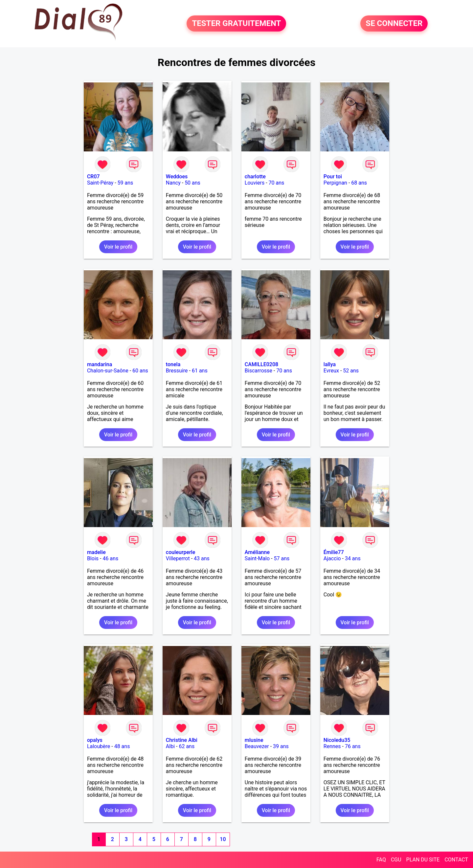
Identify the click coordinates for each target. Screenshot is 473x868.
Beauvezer (257, 746)
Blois (93, 558)
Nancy (173, 183)
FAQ (381, 860)
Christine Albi (182, 740)
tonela (173, 364)
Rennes (332, 746)
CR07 (93, 177)
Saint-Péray (100, 183)
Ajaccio (332, 558)
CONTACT (456, 860)
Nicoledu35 (337, 740)
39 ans (281, 746)
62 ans (187, 746)
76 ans (353, 746)
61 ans (200, 371)
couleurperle (180, 552)
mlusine (254, 740)
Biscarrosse (259, 371)
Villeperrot (178, 558)
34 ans (353, 558)
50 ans (192, 183)
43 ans (202, 558)
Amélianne (257, 552)
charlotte (255, 177)
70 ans (277, 183)
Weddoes (177, 177)
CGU (396, 860)
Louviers (255, 183)
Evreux (331, 371)
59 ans (125, 183)
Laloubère (99, 746)
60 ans (140, 371)
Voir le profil (118, 247)
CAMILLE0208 (261, 364)
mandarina (100, 364)
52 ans (351, 371)
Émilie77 (334, 552)
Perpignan (335, 183)
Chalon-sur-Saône (108, 371)
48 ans (122, 746)
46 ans (110, 558)
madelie (96, 552)
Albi (170, 746)
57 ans (282, 558)
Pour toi (333, 177)
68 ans (359, 183)
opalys (95, 740)
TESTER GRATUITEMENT (236, 24)
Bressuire (177, 371)
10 (223, 839)
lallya (330, 364)
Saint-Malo (257, 558)
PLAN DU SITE (423, 860)
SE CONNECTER (394, 24)
